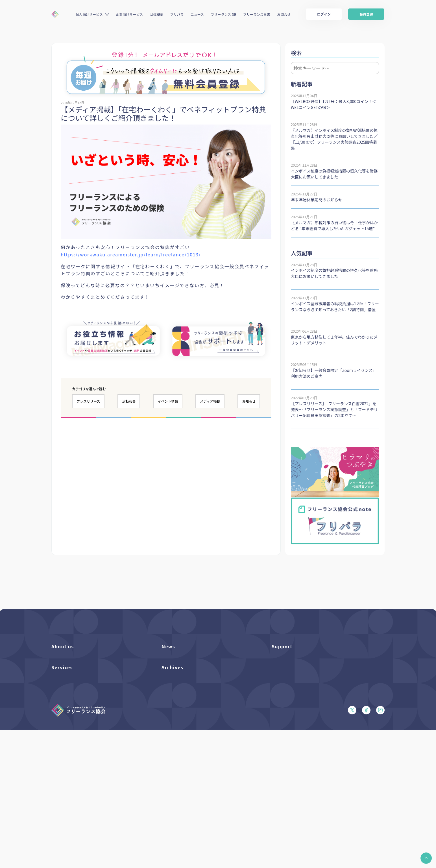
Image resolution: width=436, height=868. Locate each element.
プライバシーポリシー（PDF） (297, 726)
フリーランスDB (65, 766)
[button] (426, 858)
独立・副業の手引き (178, 776)
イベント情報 (168, 401)
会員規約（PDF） (286, 717)
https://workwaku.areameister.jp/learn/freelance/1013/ (131, 254)
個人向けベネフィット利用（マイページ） (86, 786)
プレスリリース (88, 401)
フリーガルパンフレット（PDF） (299, 698)
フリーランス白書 (257, 14)
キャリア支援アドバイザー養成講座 (81, 814)
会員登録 (366, 14)
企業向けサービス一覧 (70, 795)
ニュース (197, 14)
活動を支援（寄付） (68, 669)
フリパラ (177, 14)
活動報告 (129, 401)
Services (62, 754)
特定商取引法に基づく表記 (294, 736)
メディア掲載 (210, 401)
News (168, 646)
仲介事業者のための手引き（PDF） (191, 795)
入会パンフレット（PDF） (294, 669)
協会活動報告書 (174, 786)
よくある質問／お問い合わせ (295, 659)
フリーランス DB (224, 14)
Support (282, 646)
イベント (169, 678)
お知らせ (249, 401)
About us (63, 646)
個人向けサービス (89, 14)
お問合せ (284, 14)
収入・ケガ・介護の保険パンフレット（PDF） (310, 688)
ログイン (324, 14)
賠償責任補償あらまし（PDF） (297, 678)
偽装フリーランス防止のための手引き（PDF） (200, 805)
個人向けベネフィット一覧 (73, 776)
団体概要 (156, 14)
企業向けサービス (129, 14)
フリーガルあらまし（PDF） (295, 707)
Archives (172, 754)
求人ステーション (66, 805)
